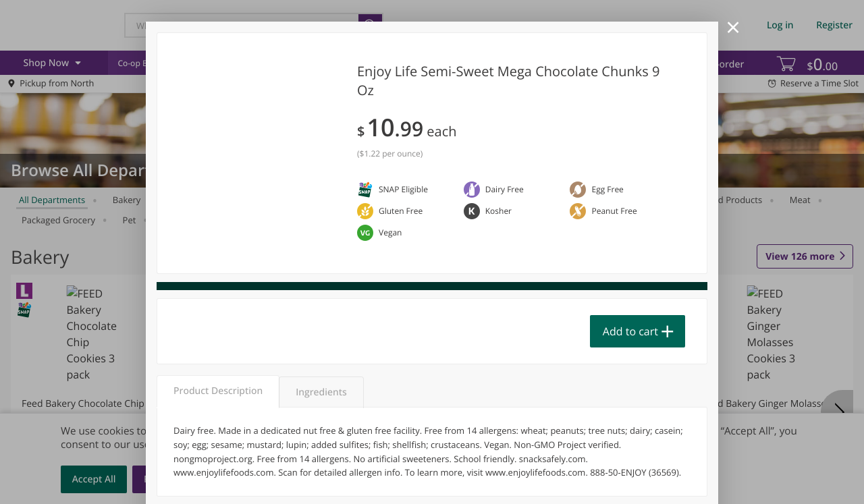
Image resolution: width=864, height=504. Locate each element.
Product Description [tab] (218, 391)
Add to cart (630, 331)
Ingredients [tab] (321, 392)
